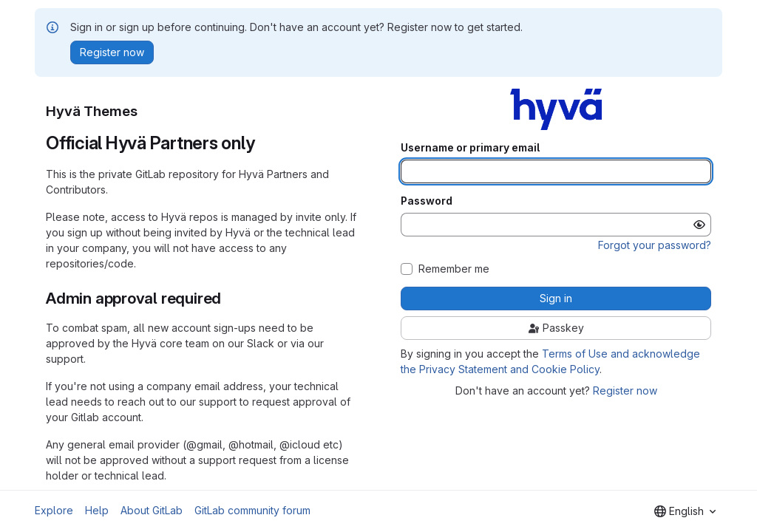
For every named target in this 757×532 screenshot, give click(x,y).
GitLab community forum (252, 510)
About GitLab (152, 510)
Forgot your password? (655, 245)
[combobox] (685, 511)
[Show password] (699, 225)
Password (427, 201)
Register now (625, 391)
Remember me (454, 269)
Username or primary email (470, 148)
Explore (54, 510)
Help (97, 510)
